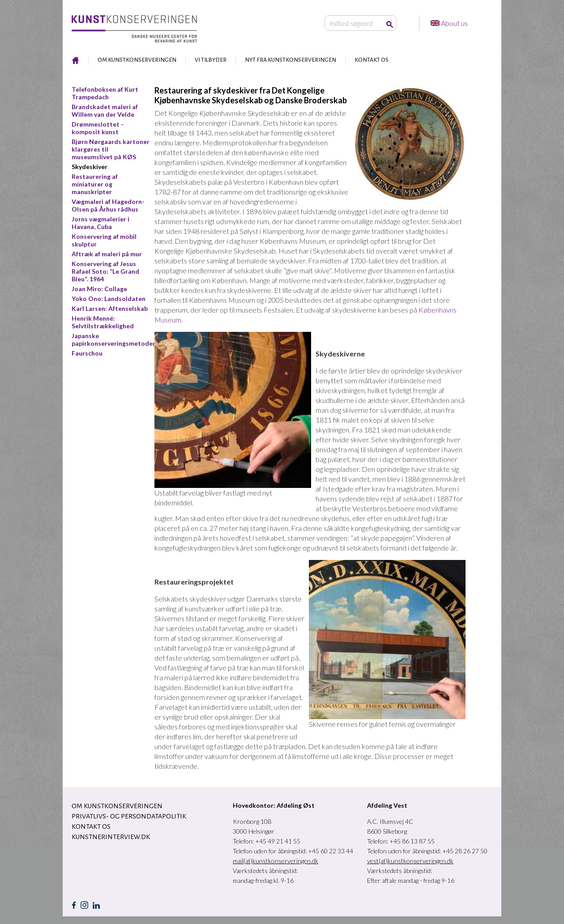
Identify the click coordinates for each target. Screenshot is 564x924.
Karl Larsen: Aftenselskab (110, 308)
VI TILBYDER (211, 60)
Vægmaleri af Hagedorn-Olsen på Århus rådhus (108, 205)
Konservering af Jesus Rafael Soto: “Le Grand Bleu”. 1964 (105, 271)
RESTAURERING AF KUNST (75, 60)
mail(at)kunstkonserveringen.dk (276, 861)
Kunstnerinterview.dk (111, 837)
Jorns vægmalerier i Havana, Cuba (100, 223)
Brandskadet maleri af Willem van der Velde (105, 110)
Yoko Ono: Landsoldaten (109, 299)
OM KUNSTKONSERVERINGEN (137, 60)
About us (455, 23)
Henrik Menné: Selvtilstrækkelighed (103, 322)
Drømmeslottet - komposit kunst (98, 128)
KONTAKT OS (372, 60)
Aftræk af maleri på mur (107, 254)
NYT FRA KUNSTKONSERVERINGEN (291, 60)
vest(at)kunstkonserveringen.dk (410, 861)
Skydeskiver (90, 167)
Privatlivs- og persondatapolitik (129, 816)
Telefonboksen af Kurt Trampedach (105, 93)
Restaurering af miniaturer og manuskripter (95, 184)
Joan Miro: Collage (99, 289)
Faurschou (87, 353)
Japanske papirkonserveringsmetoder (113, 339)
